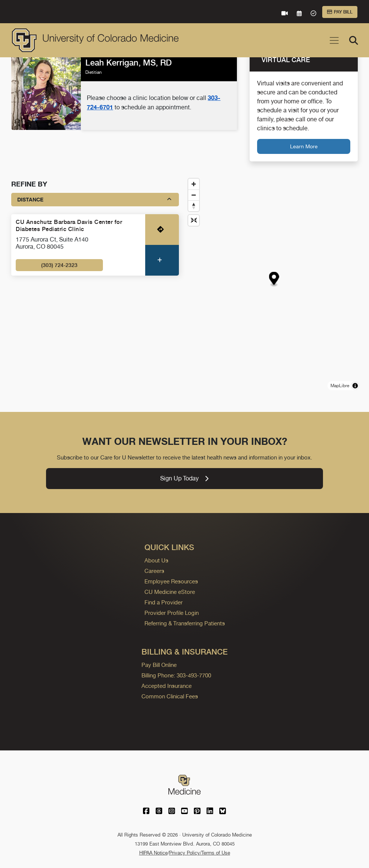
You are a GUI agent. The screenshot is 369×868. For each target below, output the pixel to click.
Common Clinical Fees (170, 696)
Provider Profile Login (172, 613)
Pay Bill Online (159, 665)
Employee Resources (171, 581)
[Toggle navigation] (334, 40)
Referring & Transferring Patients (185, 623)
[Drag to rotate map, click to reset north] (194, 206)
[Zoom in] (194, 184)
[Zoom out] (194, 195)
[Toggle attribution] (355, 386)
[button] (274, 279)
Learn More (304, 146)
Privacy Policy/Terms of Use (200, 853)
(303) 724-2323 (59, 265)
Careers (154, 571)
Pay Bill (340, 12)
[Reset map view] (194, 220)
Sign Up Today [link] (184, 478)
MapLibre (340, 386)
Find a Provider (164, 602)
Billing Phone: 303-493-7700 (176, 675)
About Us (156, 560)
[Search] (354, 40)
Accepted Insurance (167, 686)
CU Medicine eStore (170, 592)
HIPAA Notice (153, 853)
